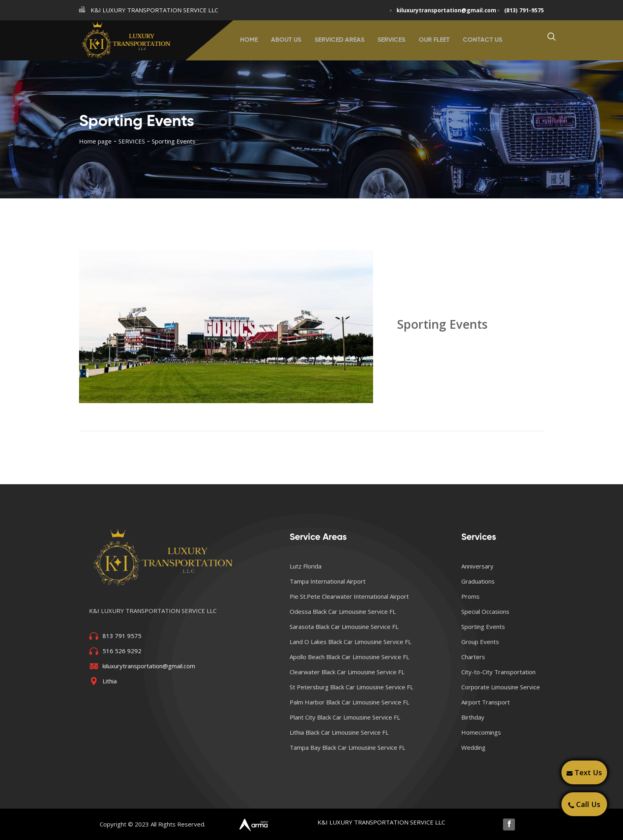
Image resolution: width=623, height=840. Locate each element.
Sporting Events (483, 626)
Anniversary (477, 566)
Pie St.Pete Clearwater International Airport (349, 596)
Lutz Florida (306, 566)
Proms (470, 596)
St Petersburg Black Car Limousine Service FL (351, 687)
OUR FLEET (432, 40)
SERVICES (391, 40)
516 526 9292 (122, 650)
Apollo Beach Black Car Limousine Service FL (349, 656)
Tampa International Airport (328, 581)
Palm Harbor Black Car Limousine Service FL (349, 702)
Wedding (473, 747)
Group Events (480, 641)
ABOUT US (288, 40)
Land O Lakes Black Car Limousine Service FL (350, 641)
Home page (95, 141)
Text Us (584, 772)
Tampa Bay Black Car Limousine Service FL (347, 747)
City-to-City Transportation (498, 671)
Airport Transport (486, 702)
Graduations (478, 581)
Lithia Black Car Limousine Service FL (339, 732)
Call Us (584, 804)
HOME (252, 40)
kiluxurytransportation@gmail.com (438, 10)
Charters (473, 656)
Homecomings (481, 732)
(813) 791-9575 (522, 10)
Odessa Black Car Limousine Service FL (343, 611)
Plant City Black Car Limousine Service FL (345, 717)
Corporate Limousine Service (501, 687)
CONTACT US (479, 40)
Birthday (473, 717)
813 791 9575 (122, 635)
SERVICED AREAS (340, 40)
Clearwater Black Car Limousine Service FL (347, 671)
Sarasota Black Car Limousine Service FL (344, 626)
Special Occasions (485, 611)
